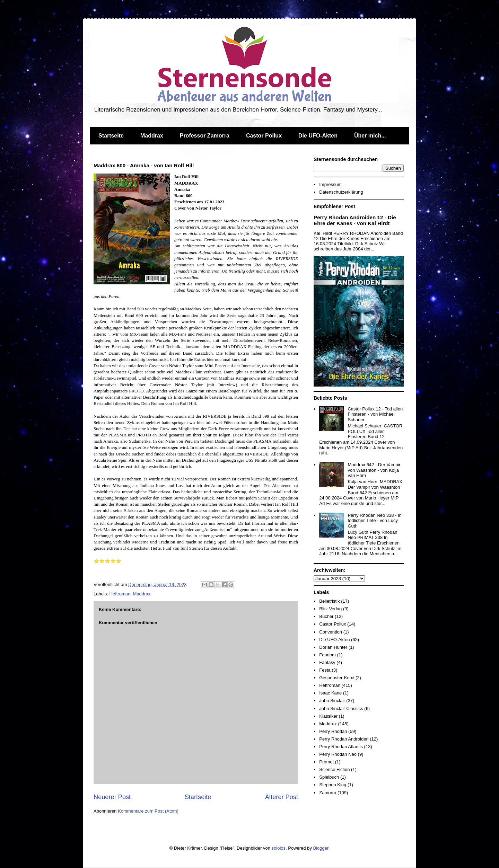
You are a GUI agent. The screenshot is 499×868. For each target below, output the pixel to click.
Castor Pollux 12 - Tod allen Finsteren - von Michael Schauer (375, 414)
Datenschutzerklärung (341, 192)
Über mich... (370, 136)
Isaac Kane (330, 693)
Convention (331, 632)
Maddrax (152, 136)
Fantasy (327, 662)
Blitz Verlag (330, 609)
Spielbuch (329, 777)
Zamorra (328, 793)
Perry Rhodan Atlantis (341, 747)
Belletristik (329, 601)
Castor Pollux (264, 136)
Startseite (111, 136)
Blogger (321, 848)
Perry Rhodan (333, 731)
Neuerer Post (112, 797)
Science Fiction (334, 769)
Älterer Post (282, 797)
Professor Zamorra (205, 136)
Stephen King (333, 785)
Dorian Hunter (333, 647)
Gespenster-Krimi (337, 678)
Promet (326, 762)
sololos (279, 848)
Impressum (330, 184)
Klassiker (328, 716)
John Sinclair (332, 701)
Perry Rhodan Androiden (344, 739)
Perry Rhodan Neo (338, 754)
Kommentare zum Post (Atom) (148, 811)
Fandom (327, 655)
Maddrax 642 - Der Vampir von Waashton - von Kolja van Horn (374, 470)
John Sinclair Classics (341, 708)
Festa (325, 670)
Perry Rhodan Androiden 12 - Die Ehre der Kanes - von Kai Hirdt (355, 220)
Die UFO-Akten (318, 136)
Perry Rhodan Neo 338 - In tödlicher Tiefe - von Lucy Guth (374, 521)
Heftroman (120, 594)
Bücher (326, 616)
